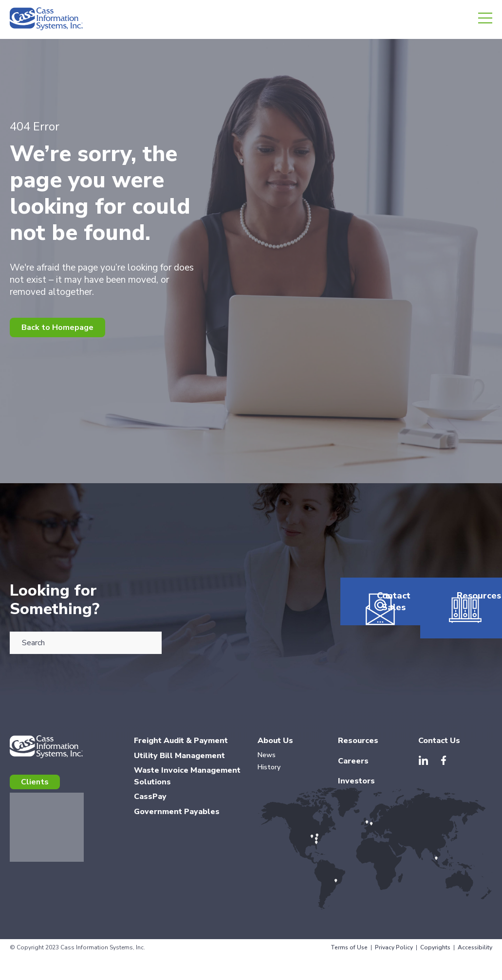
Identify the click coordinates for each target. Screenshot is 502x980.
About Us (275, 750)
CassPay (150, 806)
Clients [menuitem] (35, 792)
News (267, 765)
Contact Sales (376, 648)
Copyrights (435, 957)
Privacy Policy (394, 957)
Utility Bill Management (179, 765)
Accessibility (475, 957)
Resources (456, 642)
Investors (356, 791)
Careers (353, 771)
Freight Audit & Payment (181, 750)
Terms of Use (349, 957)
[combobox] (86, 643)
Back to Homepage (57, 327)
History (269, 777)
